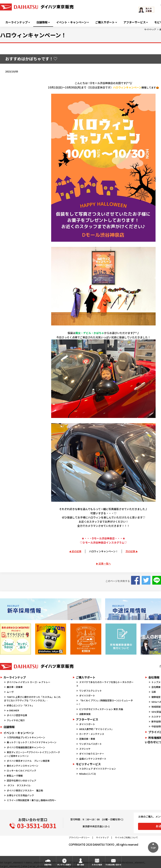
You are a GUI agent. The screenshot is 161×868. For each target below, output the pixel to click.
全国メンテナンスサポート (93, 759)
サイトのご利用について (127, 837)
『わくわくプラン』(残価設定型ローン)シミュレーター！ (104, 702)
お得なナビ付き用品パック (21, 795)
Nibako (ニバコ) (88, 774)
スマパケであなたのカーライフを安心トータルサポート (105, 684)
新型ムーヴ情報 (15, 776)
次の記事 (130, 551)
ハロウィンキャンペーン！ (103, 551)
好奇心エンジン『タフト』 (20, 705)
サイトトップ (150, 29)
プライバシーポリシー (79, 837)
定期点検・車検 (87, 739)
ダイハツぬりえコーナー (92, 754)
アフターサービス (135, 22)
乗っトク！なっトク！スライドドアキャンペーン (32, 742)
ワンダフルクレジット (91, 691)
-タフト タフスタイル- (19, 785)
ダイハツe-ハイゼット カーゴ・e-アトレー (29, 682)
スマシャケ (85, 749)
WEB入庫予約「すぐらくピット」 (96, 729)
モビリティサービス (88, 764)
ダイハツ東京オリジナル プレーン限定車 (28, 761)
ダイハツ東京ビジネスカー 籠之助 (25, 790)
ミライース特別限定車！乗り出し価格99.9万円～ (31, 800)
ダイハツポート (87, 695)
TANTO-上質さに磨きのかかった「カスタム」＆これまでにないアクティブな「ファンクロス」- (32, 699)
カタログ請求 (97, 865)
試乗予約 (48, 865)
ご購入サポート (105, 22)
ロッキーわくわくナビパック (21, 771)
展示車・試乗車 (15, 687)
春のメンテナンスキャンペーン (23, 766)
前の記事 (77, 551)
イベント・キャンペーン (71, 22)
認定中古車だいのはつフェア (21, 780)
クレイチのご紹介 (16, 720)
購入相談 (81, 865)
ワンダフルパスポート (91, 744)
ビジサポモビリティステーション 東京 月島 (101, 709)
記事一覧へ (105, 563)
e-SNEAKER (13, 710)
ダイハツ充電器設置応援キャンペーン (26, 747)
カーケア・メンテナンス (92, 734)
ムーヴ (10, 692)
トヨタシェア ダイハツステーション (98, 769)
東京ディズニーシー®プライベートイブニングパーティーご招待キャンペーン (32, 754)
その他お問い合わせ (113, 865)
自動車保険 (85, 714)
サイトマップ (102, 837)
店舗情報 (42, 22)
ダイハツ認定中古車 (17, 715)
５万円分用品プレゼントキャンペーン (26, 737)
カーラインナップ (17, 22)
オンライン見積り (64, 865)
